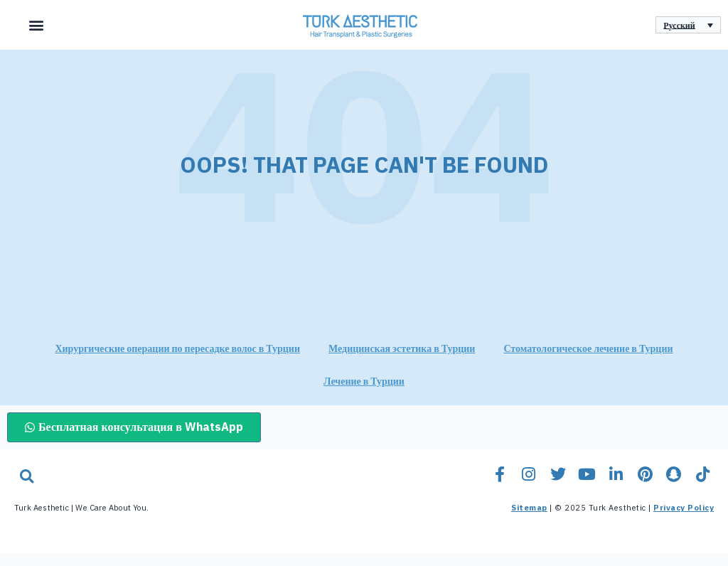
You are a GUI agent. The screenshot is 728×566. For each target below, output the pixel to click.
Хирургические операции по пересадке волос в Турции (177, 361)
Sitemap (529, 520)
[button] (36, 25)
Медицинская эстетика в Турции (402, 361)
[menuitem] (688, 25)
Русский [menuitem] (679, 25)
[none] (688, 25)
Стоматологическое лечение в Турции (588, 361)
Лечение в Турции (364, 394)
